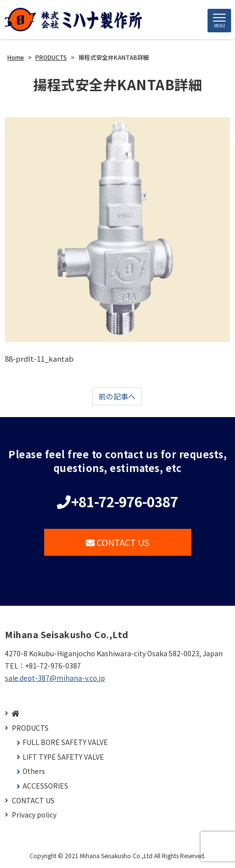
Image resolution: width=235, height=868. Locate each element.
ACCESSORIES (45, 786)
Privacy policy (34, 815)
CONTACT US (117, 542)
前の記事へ (117, 396)
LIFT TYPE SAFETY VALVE (63, 757)
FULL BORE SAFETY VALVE (65, 742)
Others (34, 771)
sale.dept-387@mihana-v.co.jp (55, 678)
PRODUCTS (30, 728)
